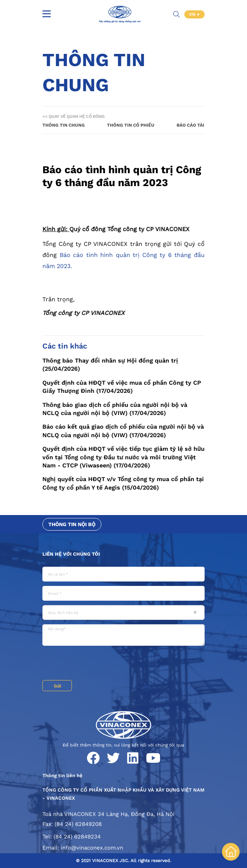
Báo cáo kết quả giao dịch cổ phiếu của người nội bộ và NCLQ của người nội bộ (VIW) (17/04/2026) (123, 431)
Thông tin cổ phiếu (131, 125)
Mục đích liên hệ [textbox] (63, 613)
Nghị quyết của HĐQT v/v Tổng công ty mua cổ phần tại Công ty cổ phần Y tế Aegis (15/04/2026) (123, 483)
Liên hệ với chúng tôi (71, 554)
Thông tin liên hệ (62, 776)
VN (193, 14)
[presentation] (98, 664)
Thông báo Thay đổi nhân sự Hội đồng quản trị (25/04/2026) (110, 365)
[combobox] (123, 613)
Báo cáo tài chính (198, 125)
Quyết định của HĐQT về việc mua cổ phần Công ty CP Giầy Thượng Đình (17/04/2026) (122, 387)
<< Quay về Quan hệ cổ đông (74, 116)
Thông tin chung (64, 125)
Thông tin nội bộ (72, 524)
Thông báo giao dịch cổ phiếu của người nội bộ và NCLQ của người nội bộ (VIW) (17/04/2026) (115, 409)
